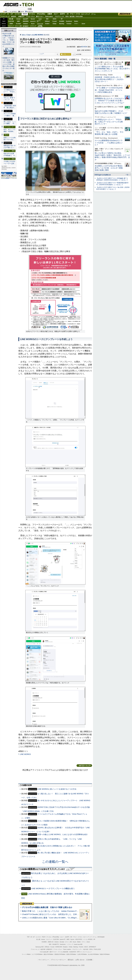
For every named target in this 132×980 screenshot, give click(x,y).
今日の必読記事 (44, 952)
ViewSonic (69, 21)
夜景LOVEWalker (71, 954)
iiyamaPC (26, 19)
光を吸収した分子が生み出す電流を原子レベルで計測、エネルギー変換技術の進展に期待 (109, 168)
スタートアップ (85, 14)
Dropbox (47, 24)
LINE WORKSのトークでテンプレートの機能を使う (53, 888)
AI (8, 14)
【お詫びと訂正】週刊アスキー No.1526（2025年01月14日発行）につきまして (113, 188)
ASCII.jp (11, 5)
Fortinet (69, 24)
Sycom (33, 19)
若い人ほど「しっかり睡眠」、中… (10, 123)
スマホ (78, 14)
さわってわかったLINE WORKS (33, 35)
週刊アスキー (40, 16)
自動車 (50, 14)
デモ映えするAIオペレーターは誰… (10, 162)
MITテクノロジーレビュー (84, 952)
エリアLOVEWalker (37, 954)
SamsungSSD (39, 21)
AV (68, 14)
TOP (28, 937)
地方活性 (72, 16)
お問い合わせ (80, 960)
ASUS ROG (26, 21)
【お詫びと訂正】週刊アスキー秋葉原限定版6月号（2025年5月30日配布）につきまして (112, 184)
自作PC (63, 14)
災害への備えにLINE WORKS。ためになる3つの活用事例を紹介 (63, 834)
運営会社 (71, 960)
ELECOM (11, 21)
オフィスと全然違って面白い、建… (10, 115)
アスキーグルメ (31, 16)
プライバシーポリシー (58, 960)
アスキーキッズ (5, 16)
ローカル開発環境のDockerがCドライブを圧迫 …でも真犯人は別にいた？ (109, 143)
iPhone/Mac (41, 14)
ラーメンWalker (26, 954)
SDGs (67, 16)
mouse (18, 19)
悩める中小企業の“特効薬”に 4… (10, 155)
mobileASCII (73, 952)
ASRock (47, 21)
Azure (33, 24)
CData (54, 24)
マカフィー (11, 26)
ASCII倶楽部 (125, 14)
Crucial (55, 21)
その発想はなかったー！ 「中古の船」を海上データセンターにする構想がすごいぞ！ (109, 122)
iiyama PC (63, 939)
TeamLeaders (49, 16)
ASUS (55, 19)
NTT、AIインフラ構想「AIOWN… (10, 131)
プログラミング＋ (77, 949)
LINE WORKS (25, 754)
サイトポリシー (44, 960)
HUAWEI (62, 21)
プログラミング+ (59, 16)
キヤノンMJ (18, 26)
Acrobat (18, 24)
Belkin (76, 21)
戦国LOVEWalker (105, 954)
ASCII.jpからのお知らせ (103, 175)
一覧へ (127, 175)
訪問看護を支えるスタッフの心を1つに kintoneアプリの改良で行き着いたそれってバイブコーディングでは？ (110, 101)
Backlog (62, 24)
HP (62, 19)
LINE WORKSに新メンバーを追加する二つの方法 (57, 789)
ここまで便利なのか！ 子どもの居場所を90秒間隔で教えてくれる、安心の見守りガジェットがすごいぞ (112, 69)
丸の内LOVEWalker (93, 954)
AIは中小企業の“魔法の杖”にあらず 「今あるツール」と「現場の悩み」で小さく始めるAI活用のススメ (8, 40)
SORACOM (59, 947)
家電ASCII (21, 16)
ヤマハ (76, 24)
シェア (42, 54)
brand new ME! (78, 944)
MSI (47, 19)
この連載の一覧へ (55, 862)
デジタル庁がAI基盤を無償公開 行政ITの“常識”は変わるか (47, 907)
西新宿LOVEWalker (60, 954)
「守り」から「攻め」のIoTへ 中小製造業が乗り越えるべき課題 (109, 133)
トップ (3, 14)
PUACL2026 (79, 16)
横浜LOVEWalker (49, 954)
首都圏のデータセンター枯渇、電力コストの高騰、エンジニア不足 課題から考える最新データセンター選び (8, 64)
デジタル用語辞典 (63, 952)
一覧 (57, 54)
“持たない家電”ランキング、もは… (10, 99)
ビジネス (18, 14)
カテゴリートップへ (84, 766)
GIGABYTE (33, 21)
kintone (26, 24)
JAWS (11, 24)
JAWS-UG (51, 942)
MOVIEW (84, 47)
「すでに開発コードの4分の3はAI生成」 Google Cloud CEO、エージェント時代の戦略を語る (109, 90)
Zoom (83, 24)
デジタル (32, 14)
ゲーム (93, 14)
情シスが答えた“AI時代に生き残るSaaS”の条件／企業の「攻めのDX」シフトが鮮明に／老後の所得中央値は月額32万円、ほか (112, 156)
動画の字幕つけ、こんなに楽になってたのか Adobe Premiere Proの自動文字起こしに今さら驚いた (64, 911)
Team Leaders (67, 949)
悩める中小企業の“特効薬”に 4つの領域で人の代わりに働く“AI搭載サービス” (111, 112)
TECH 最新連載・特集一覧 (105, 59)
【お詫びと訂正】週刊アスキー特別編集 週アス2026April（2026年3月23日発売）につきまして (112, 179)
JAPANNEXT (26, 26)
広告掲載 (89, 960)
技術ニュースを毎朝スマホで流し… (10, 139)
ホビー (56, 14)
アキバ (72, 14)
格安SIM (14, 16)
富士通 (11, 19)
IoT (12, 14)
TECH (27, 4)
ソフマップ (33, 26)
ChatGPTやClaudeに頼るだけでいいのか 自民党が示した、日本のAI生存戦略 (55, 914)
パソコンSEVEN (40, 19)
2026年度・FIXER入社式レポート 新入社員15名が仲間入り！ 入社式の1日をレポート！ (109, 79)
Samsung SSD (40, 947)
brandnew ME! (40, 26)
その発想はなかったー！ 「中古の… (10, 91)
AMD (18, 21)
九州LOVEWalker (82, 954)
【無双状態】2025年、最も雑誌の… (10, 107)
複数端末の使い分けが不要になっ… (10, 147)
